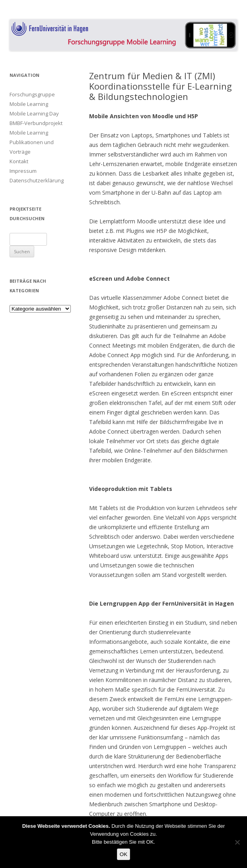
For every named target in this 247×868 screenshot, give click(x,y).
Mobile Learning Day (34, 113)
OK (123, 854)
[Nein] (237, 842)
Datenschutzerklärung (37, 180)
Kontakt (19, 161)
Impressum (23, 171)
